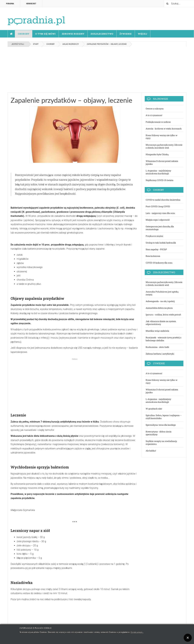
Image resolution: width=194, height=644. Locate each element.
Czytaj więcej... (137, 632)
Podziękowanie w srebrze (158, 122)
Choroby (24, 34)
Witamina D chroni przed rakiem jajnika (162, 162)
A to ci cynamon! (154, 115)
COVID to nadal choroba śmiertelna (163, 200)
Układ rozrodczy (71, 44)
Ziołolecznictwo (102, 34)
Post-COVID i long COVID (158, 206)
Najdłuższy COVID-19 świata (160, 180)
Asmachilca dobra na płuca (159, 308)
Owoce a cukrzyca (155, 109)
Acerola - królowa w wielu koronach (164, 129)
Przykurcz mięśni (154, 236)
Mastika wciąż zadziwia (157, 331)
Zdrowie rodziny (73, 34)
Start (11, 34)
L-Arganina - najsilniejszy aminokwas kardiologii (158, 172)
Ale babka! (151, 451)
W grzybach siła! (154, 409)
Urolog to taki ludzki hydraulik (161, 243)
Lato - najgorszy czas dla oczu (160, 213)
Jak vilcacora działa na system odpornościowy (161, 323)
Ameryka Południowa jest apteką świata (162, 293)
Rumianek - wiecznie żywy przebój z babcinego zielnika (163, 339)
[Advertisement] (97, 70)
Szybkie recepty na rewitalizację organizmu (161, 443)
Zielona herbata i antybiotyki (160, 354)
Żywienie (126, 34)
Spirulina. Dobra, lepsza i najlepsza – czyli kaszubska (164, 417)
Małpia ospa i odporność (158, 220)
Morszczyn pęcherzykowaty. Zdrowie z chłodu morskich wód (164, 146)
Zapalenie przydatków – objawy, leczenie (71, 100)
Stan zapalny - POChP (156, 249)
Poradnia (10, 4)
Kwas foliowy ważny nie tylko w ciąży (161, 137)
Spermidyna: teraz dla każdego (161, 425)
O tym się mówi (45, 34)
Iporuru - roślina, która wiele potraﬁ (163, 315)
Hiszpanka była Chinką (157, 154)
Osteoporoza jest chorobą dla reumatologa (160, 228)
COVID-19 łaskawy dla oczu (159, 263)
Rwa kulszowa (153, 256)
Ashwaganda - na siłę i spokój (160, 301)
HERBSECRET (31, 4)
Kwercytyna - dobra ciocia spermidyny (159, 433)
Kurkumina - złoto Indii (157, 347)
